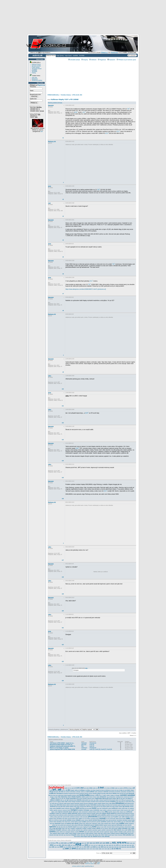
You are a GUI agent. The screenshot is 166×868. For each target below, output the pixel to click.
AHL (60, 845)
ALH (94, 845)
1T (50, 843)
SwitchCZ (84, 748)
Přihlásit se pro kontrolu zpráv (126, 60)
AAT (71, 843)
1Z (51, 843)
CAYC (91, 849)
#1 (63, 138)
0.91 (88, 862)
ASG (58, 847)
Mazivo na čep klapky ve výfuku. (59, 748)
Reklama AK (52, 142)
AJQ (74, 845)
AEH (110, 843)
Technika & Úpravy (66, 95)
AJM (69, 845)
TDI (128, 109)
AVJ (83, 847)
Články (34, 73)
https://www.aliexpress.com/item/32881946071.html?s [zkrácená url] (86, 289)
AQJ (130, 845)
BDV (108, 847)
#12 (63, 423)
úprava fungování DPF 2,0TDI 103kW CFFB (62, 749)
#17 (63, 560)
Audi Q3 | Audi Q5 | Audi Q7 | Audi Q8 (101, 749)
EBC (109, 849)
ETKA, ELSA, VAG (77, 95)
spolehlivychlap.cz (89, 866)
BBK (100, 847)
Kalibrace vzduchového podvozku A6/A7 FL (63, 746)
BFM (120, 847)
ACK (97, 843)
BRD (77, 849)
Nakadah (51, 105)
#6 (63, 274)
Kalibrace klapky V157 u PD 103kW (65, 99)
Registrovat (41, 85)
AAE (59, 843)
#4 (63, 240)
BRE (80, 849)
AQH (128, 845)
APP (112, 845)
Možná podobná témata (55, 103)
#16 (63, 499)
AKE (78, 845)
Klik (82, 746)
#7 (63, 294)
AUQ (70, 847)
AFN (124, 843)
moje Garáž (68, 56)
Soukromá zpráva (89, 864)
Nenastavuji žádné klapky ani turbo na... (62, 745)
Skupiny (85, 60)
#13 (63, 440)
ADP (101, 843)
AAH (62, 843)
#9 (63, 372)
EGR (76, 112)
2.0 (94, 862)
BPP (70, 849)
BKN (131, 847)
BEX (113, 847)
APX (117, 845)
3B (55, 843)
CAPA (88, 849)
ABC (75, 843)
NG (117, 849)
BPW (74, 849)
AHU (63, 845)
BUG (85, 849)
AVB (75, 847)
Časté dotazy (36, 67)
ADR (104, 843)
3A (53, 843)
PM (120, 849)
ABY (88, 843)
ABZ (91, 843)
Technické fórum (37, 69)
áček (50, 186)
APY (120, 845)
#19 (63, 594)
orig (86, 668)
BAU (97, 847)
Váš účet (34, 78)
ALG (92, 845)
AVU (85, 847)
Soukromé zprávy (37, 80)
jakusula (84, 745)
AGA (128, 843)
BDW (110, 847)
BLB (133, 847)
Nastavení (35, 79)
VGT (84, 112)
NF (115, 849)
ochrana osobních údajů (78, 866)
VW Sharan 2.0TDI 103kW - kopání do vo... (62, 743)
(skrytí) (78, 60)
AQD (123, 845)
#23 (63, 662)
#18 (63, 577)
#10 (63, 389)
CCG (94, 849)
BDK (105, 847)
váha (50, 376)
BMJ (64, 849)
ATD (67, 847)
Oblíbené (93, 60)
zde (42, 131)
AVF (78, 847)
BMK (67, 849)
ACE (94, 843)
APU (115, 845)
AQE (125, 845)
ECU (118, 131)
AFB (119, 843)
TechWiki (82, 56)
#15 (63, 478)
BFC (118, 847)
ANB (110, 845)
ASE (56, 847)
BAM (94, 847)
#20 (63, 611)
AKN (86, 845)
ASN (61, 847)
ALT (97, 845)
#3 (63, 216)
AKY (90, 845)
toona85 (84, 749)
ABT (85, 843)
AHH (57, 845)
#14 (63, 461)
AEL (114, 843)
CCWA (97, 849)
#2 (63, 199)
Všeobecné (93, 743)
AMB (99, 845)
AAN (65, 843)
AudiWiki (75, 56)
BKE (128, 847)
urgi (49, 203)
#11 (63, 406)
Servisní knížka (36, 66)
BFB (115, 847)
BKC (125, 847)
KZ (111, 849)
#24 (63, 681)
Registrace (102, 60)
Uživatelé (72, 60)
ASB (53, 847)
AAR (68, 843)
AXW (91, 847)
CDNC (100, 849)
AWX (88, 847)
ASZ (64, 847)
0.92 (91, 862)
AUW (73, 847)
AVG (80, 847)
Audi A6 (92, 745)
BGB (123, 847)
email (98, 864)
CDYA (106, 849)
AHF (55, 845)
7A (57, 843)
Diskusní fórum (51, 56)
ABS (83, 843)
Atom (99, 862)
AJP (71, 845)
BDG (102, 847)
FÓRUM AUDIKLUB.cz (53, 95)
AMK (102, 845)
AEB (107, 843)
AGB (131, 843)
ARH (50, 847)
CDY (103, 849)
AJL (66, 845)
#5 (63, 257)
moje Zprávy (60, 56)
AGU (52, 845)
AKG (83, 845)
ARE (133, 845)
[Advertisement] (83, 17)
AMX (107, 845)
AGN (134, 843)
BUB (82, 849)
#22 (63, 645)
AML (105, 845)
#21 (63, 628)
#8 (63, 311)
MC (113, 849)
